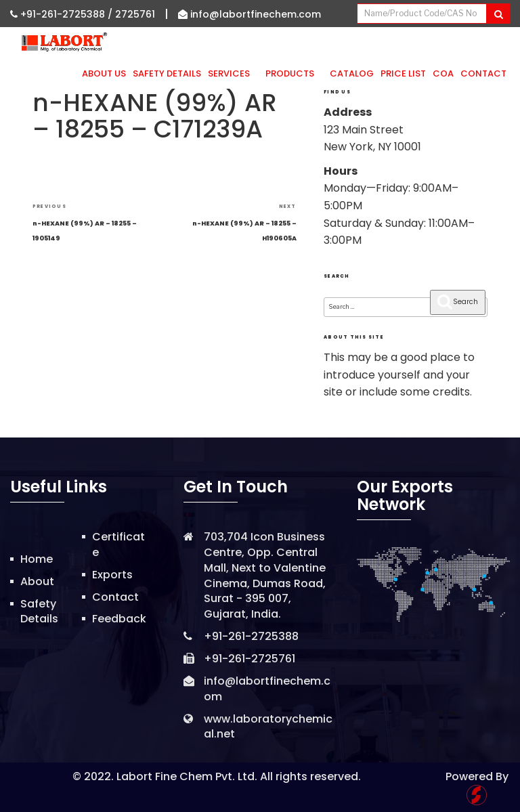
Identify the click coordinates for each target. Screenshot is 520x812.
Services (233, 73)
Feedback (119, 619)
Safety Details (167, 73)
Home (37, 559)
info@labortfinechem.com (250, 14)
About (37, 581)
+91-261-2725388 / (63, 14)
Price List (403, 73)
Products (294, 73)
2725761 (135, 14)
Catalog (352, 73)
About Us (104, 73)
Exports (112, 575)
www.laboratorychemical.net (268, 727)
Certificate (118, 544)
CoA (443, 73)
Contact (483, 73)
